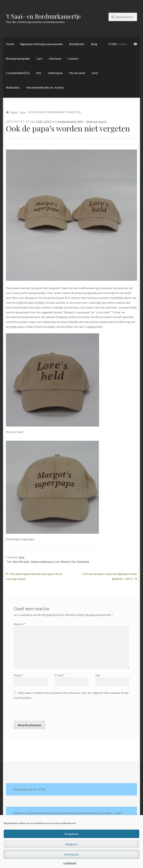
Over (95, 73)
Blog (94, 44)
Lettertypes (55, 73)
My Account (77, 73)
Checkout (55, 58)
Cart (39, 58)
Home (10, 44)
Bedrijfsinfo (77, 44)
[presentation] (42, 712)
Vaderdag (83, 561)
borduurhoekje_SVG (70, 121)
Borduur (24, 561)
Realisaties (13, 87)
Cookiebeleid (70, 863)
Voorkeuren (71, 854)
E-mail (60, 675)
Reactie (20, 624)
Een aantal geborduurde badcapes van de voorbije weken (34, 576)
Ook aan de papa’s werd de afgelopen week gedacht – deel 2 (110, 576)
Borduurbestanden (18, 58)
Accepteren (71, 834)
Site (98, 675)
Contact (73, 58)
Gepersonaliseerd (42, 561)
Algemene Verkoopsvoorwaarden (41, 44)
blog (23, 112)
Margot (65, 561)
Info (39, 73)
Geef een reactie (96, 121)
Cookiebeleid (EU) (18, 73)
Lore (57, 561)
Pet (74, 561)
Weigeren (71, 844)
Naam (19, 675)
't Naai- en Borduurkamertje (43, 16)
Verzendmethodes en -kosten (45, 87)
